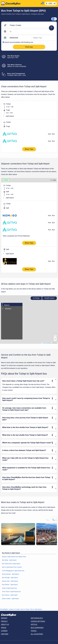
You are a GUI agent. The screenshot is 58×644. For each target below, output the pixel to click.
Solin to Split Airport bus (10, 588)
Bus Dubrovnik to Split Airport (11, 564)
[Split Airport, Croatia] (32, 32)
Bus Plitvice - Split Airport (10, 585)
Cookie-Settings (38, 621)
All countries (37, 634)
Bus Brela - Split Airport (9, 560)
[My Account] (42, 3)
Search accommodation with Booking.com (19, 42)
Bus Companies (37, 628)
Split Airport (49, 298)
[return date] (44, 38)
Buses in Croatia (14, 609)
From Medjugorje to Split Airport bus (13, 571)
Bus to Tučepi (25, 609)
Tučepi (36, 298)
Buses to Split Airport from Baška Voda (14, 557)
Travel (34, 631)
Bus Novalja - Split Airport (10, 578)
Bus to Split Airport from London (12, 567)
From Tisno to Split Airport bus (11, 592)
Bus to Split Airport (36, 609)
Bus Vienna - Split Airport (10, 595)
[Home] (20, 4)
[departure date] (20, 38)
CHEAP (6, 180)
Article (34, 624)
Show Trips (29, 149)
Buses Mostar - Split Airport (11, 574)
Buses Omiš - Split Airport (10, 581)
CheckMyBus (4, 609)
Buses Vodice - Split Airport (10, 599)
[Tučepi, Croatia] (32, 25)
